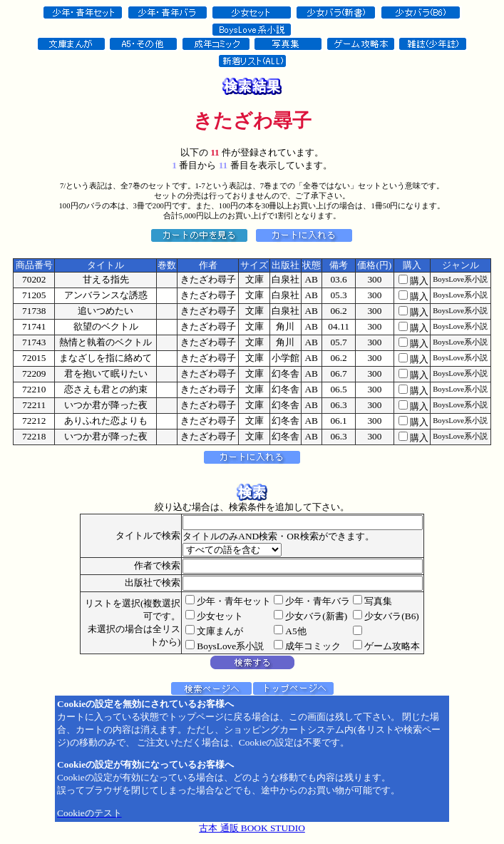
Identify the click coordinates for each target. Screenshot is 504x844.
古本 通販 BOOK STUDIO (252, 828)
